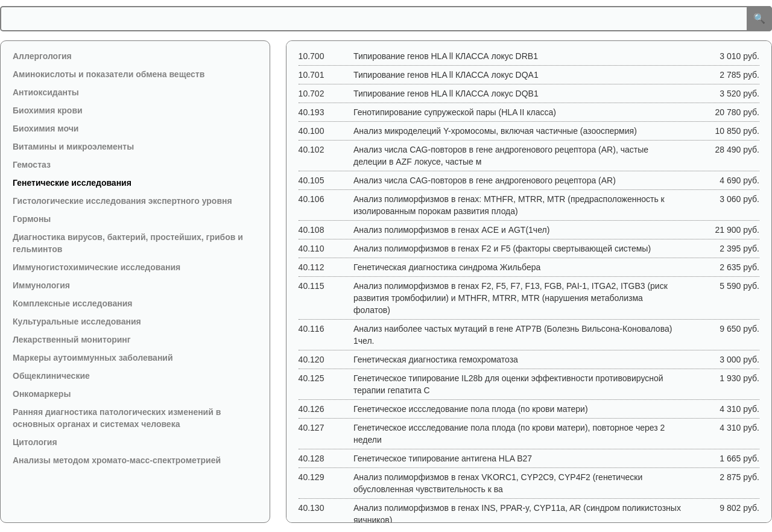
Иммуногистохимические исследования (96, 267)
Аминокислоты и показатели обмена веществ (109, 74)
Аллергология (42, 56)
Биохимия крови (48, 110)
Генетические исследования (72, 183)
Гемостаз (32, 165)
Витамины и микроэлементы (73, 147)
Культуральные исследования (77, 321)
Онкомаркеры (42, 394)
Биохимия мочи (46, 128)
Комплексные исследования (72, 303)
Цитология (35, 442)
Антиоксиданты (46, 92)
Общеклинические (51, 376)
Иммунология (41, 285)
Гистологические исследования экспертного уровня (122, 201)
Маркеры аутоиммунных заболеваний (93, 358)
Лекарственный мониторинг (72, 340)
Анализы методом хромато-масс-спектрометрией (117, 460)
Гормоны (32, 219)
